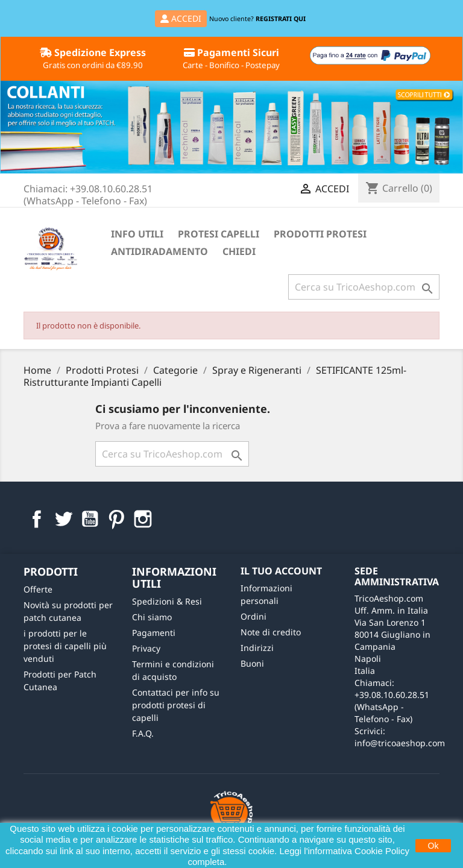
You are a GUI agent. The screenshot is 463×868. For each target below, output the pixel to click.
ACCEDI (181, 18)
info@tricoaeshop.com (400, 743)
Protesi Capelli (219, 234)
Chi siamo (152, 617)
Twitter (63, 519)
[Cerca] (364, 287)
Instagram (143, 519)
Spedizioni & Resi (167, 601)
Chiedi (239, 251)
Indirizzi (257, 648)
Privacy (146, 648)
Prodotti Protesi (320, 234)
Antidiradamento (159, 251)
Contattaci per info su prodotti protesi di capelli (176, 705)
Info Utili (137, 234)
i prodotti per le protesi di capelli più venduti (65, 646)
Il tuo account (281, 571)
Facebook (37, 519)
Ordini (254, 616)
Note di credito (271, 632)
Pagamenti (154, 633)
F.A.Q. (143, 733)
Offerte (38, 589)
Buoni (252, 663)
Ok (433, 846)
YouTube (90, 519)
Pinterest (116, 519)
